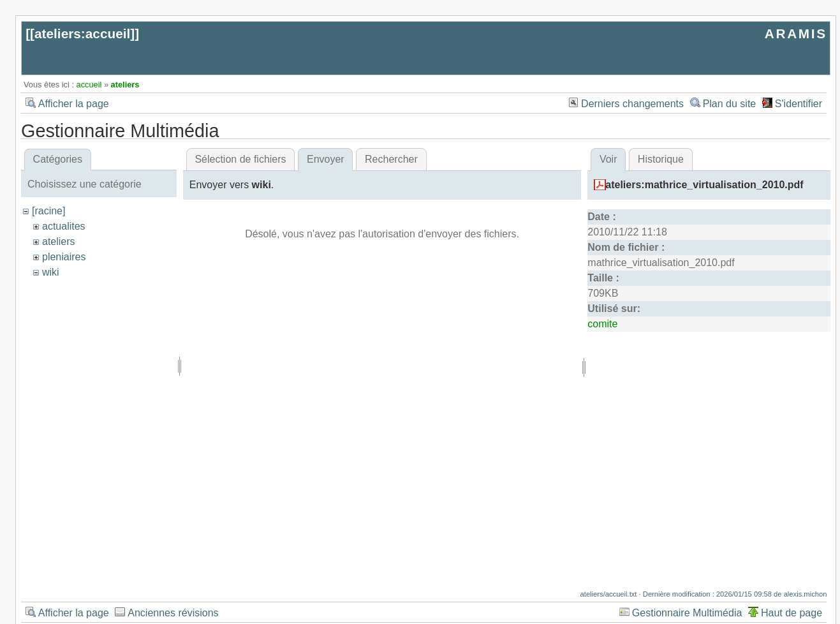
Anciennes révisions (173, 613)
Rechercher (391, 159)
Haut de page (792, 613)
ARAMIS (796, 33)
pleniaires (64, 257)
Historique (661, 159)
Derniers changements (632, 104)
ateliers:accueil (82, 33)
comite (602, 324)
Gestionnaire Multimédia (687, 613)
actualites (64, 226)
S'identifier (799, 104)
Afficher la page (74, 104)
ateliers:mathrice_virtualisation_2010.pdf (704, 185)
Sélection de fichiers (240, 159)
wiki (51, 272)
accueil (89, 85)
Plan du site (730, 104)
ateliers (125, 85)
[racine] (48, 211)
